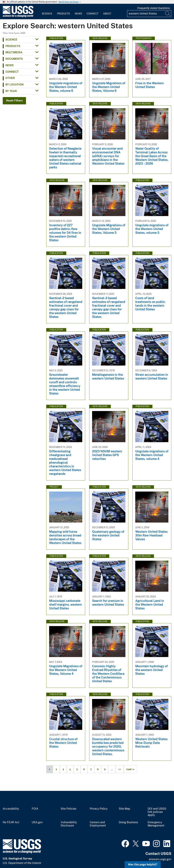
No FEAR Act (11, 822)
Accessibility (11, 809)
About (107, 14)
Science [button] (11, 40)
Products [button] (13, 46)
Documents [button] (14, 59)
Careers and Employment (98, 824)
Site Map (124, 809)
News (78, 14)
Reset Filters (14, 101)
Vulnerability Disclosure (69, 824)
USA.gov (37, 822)
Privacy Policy (99, 809)
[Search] (168, 14)
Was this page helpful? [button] (143, 865)
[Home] (18, 16)
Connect (93, 14)
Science (47, 14)
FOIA (35, 809)
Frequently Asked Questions (154, 8)
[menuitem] (47, 12)
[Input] (149, 14)
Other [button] (10, 78)
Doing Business (128, 822)
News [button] (10, 65)
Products (63, 14)
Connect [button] (12, 72)
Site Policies (68, 809)
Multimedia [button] (14, 52)
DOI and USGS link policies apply (157, 812)
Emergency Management (156, 824)
